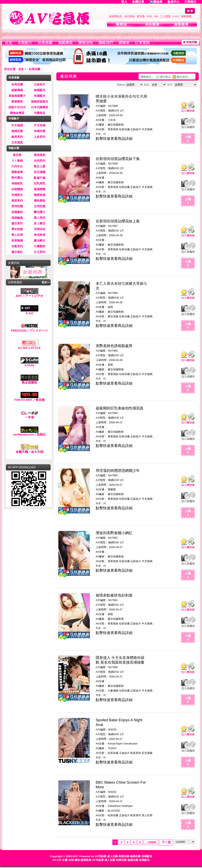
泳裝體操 (17, 189)
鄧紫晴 (112, 489)
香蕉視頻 (113, 129)
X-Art (176, 16)
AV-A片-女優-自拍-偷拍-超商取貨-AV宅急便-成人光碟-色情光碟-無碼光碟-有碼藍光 (101, 860)
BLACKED (114, 811)
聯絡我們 (106, 43)
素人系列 (40, 218)
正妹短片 (40, 84)
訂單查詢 (142, 43)
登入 (124, 2)
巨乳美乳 (40, 183)
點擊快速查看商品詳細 (114, 139)
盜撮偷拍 (17, 212)
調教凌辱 (17, 172)
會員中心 (173, 2)
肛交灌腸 (40, 172)
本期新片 (25, 43)
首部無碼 (17, 240)
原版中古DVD (17, 107)
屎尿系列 (17, 201)
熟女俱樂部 (29, 381)
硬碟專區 (17, 101)
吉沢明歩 (130, 16)
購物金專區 (17, 113)
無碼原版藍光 (40, 101)
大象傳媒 (113, 691)
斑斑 (110, 365)
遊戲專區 (65, 43)
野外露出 (17, 178)
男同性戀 (17, 206)
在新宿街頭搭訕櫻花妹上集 (118, 221)
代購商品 (40, 113)
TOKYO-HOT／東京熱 (29, 398)
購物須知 (85, 43)
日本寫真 (17, 142)
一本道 (29, 416)
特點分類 (14, 148)
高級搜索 (186, 16)
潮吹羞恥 (40, 201)
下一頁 (166, 842)
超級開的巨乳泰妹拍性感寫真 (120, 408)
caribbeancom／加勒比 (29, 433)
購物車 (158, 2)
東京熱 (141, 16)
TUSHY (112, 748)
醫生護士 (40, 212)
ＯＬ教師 (17, 161)
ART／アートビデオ (29, 294)
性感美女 (17, 195)
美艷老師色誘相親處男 (114, 346)
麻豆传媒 (113, 316)
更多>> (46, 282)
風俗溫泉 (40, 155)
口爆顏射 (40, 246)
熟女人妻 (40, 166)
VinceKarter (131, 744)
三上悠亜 (165, 16)
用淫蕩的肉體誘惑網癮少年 (118, 471)
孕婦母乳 (17, 183)
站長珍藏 (17, 84)
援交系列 (17, 223)
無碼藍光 (40, 90)
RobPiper (127, 806)
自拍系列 (40, 161)
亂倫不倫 (40, 178)
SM (156, 16)
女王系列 (40, 252)
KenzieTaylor (115, 744)
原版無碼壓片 (17, 96)
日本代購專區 (40, 107)
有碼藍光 (40, 96)
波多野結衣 (116, 16)
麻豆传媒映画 (116, 125)
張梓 (110, 307)
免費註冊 (138, 2)
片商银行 (192, 2)
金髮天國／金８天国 (29, 450)
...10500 (151, 842)
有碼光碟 (40, 131)
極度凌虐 (40, 195)
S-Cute (29, 364)
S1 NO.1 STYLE (29, 346)
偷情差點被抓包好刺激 (114, 595)
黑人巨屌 (17, 235)
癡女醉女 (40, 240)
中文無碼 (17, 125)
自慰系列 (17, 246)
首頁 (8, 43)
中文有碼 (40, 125)
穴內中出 (17, 166)
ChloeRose (114, 806)
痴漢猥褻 (40, 189)
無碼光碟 (17, 131)
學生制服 (17, 229)
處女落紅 (17, 252)
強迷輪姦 (17, 218)
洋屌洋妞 (40, 229)
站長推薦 (45, 43)
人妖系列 (40, 137)
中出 (149, 16)
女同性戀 (40, 206)
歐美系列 (17, 137)
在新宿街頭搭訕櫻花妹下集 (118, 159)
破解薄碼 (17, 90)
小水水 (112, 120)
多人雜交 (40, 223)
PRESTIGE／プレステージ (29, 329)
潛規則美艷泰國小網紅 (114, 533)
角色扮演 (40, 235)
